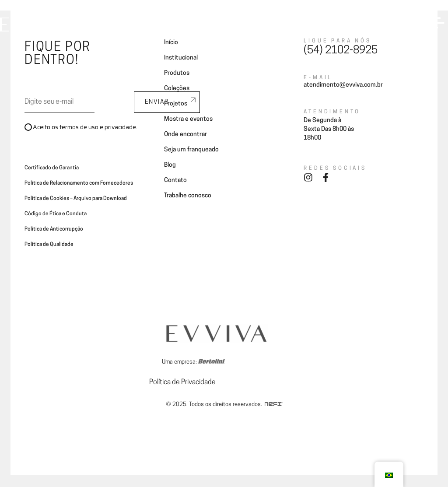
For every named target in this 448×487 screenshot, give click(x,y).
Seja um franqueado (191, 150)
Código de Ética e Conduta (56, 214)
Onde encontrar (185, 135)
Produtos (177, 73)
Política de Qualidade (49, 245)
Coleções (177, 89)
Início (171, 43)
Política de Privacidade (182, 382)
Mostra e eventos (188, 119)
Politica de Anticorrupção (54, 229)
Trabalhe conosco (188, 196)
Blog (170, 165)
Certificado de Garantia (52, 168)
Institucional (181, 58)
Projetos (176, 104)
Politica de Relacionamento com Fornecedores (79, 183)
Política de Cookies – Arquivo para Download (76, 199)
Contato (175, 180)
